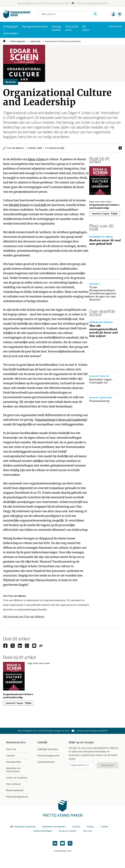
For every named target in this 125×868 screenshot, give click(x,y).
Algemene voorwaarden (54, 827)
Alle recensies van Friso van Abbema (24, 617)
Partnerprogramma (17, 797)
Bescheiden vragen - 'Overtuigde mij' (101, 381)
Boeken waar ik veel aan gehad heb (105, 242)
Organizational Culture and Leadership (63, 41)
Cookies (105, 827)
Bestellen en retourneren (13, 770)
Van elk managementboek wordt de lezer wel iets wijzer (104, 331)
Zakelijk (42, 742)
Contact (10, 756)
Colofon (76, 827)
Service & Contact (68, 831)
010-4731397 (115, 26)
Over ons (11, 749)
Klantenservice (16, 742)
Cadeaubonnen (46, 762)
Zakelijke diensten (48, 749)
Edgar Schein (36, 159)
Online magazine (18, 41)
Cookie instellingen (43, 831)
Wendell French (19, 205)
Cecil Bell (40, 205)
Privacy (90, 827)
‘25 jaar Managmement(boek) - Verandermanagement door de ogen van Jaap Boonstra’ (103, 293)
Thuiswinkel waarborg (23, 827)
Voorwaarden (14, 762)
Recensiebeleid (15, 790)
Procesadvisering (99, 401)
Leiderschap (35, 41)
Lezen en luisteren (17, 778)
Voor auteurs (13, 784)
